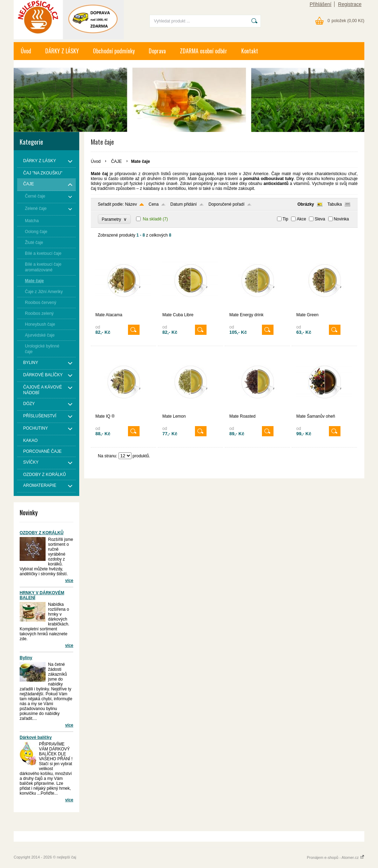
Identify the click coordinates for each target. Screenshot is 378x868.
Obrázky (306, 204)
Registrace (350, 4)
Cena (154, 204)
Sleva (320, 219)
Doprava (157, 51)
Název (131, 204)
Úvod (26, 51)
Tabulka (335, 204)
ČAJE (117, 161)
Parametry (114, 219)
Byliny (26, 658)
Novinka (341, 219)
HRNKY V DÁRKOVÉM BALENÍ (42, 595)
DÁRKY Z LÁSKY (62, 51)
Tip (285, 219)
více (69, 581)
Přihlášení (320, 4)
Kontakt (250, 51)
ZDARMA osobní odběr (204, 51)
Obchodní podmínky (114, 51)
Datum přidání (184, 204)
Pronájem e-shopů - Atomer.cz (336, 857)
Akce (301, 219)
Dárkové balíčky (36, 737)
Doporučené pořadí (227, 204)
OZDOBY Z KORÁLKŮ (42, 533)
